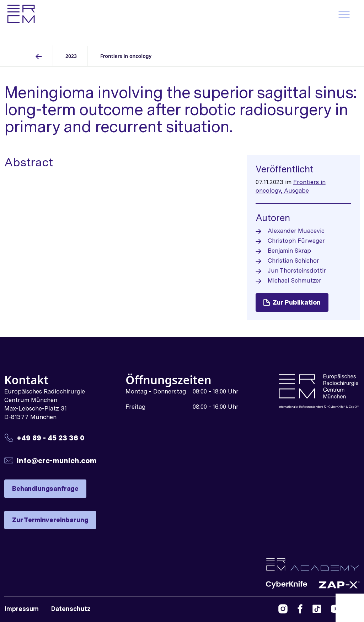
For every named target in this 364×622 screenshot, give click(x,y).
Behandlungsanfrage (45, 489)
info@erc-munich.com (57, 460)
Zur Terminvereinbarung (50, 520)
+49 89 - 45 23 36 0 (50, 438)
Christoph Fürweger (296, 241)
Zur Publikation (292, 302)
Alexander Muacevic (296, 231)
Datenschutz (71, 609)
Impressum (22, 609)
